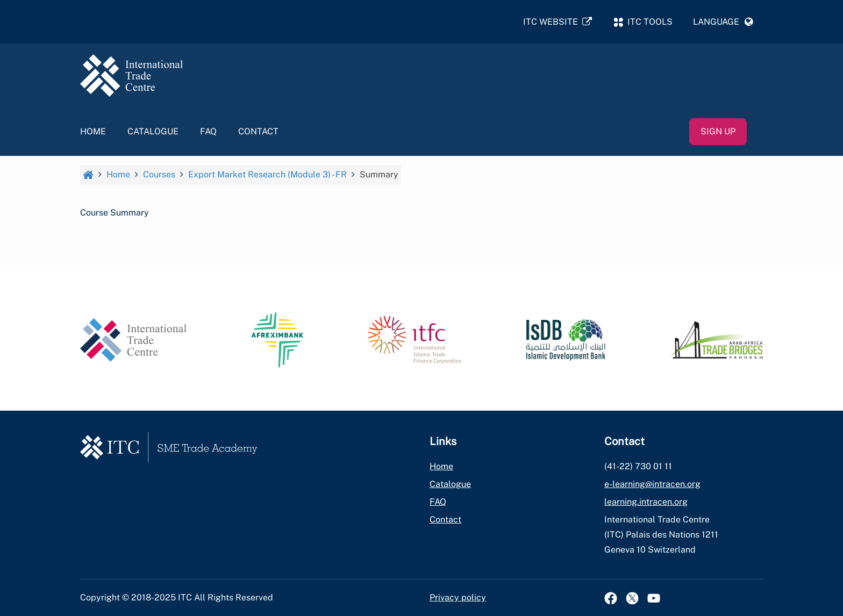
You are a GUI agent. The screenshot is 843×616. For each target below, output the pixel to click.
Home (93, 132)
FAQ (208, 132)
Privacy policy (458, 597)
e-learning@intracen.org (652, 484)
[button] (723, 22)
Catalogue (153, 132)
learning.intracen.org (646, 502)
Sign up (718, 132)
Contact (258, 132)
